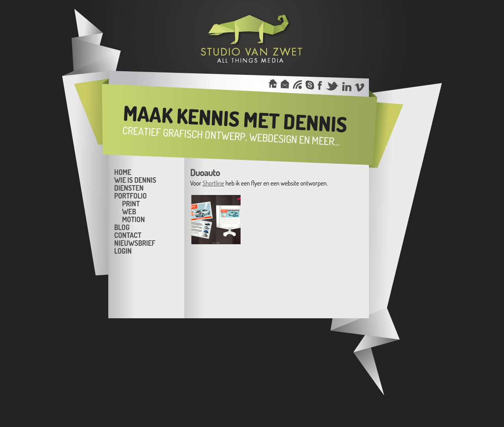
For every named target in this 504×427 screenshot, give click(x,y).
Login (123, 251)
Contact (128, 235)
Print (131, 203)
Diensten (129, 188)
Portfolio (131, 195)
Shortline (213, 183)
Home (123, 172)
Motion (133, 219)
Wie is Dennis (135, 180)
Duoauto (205, 172)
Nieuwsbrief (135, 243)
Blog (122, 227)
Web (129, 211)
